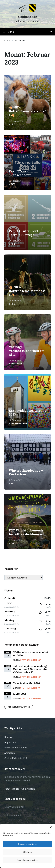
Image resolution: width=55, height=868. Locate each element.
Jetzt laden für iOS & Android (20, 789)
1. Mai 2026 (20, 694)
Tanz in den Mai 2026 (26, 683)
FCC (13, 543)
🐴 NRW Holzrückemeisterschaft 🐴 (27, 111)
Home (7, 40)
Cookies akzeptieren (28, 844)
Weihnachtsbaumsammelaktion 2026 (32, 654)
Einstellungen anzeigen (28, 860)
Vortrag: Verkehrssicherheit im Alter (27, 351)
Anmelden (10, 753)
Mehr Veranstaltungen (19, 707)
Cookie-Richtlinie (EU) (16, 758)
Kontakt (9, 737)
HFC (13, 124)
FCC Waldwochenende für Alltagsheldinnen (26, 532)
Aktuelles (20, 40)
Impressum (10, 742)
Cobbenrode (27, 17)
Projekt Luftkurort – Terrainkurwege (25, 233)
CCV (13, 184)
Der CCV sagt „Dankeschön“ (20, 173)
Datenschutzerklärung (16, 748)
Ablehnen (27, 852)
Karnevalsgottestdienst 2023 (27, 413)
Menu (27, 32)
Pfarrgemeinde (19, 423)
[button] (51, 827)
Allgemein (16, 364)
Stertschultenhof (31, 660)
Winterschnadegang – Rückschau (26, 472)
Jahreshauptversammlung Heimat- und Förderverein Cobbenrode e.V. (30, 669)
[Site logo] (27, 11)
